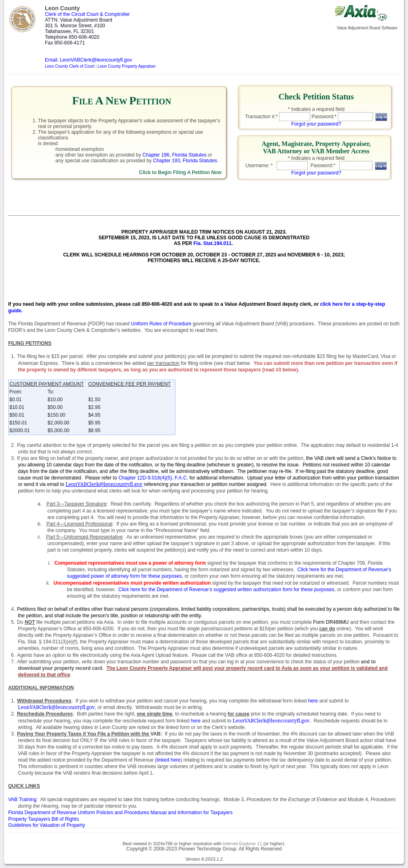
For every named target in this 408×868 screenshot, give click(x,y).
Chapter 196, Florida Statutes (174, 155)
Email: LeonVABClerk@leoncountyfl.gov (88, 60)
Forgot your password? (316, 124)
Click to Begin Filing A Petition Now (180, 172)
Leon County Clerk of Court (70, 66)
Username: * (259, 166)
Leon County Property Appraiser (126, 66)
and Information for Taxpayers (120, 813)
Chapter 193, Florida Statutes (185, 161)
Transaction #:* (262, 117)
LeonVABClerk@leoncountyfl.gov (57, 707)
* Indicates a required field (316, 109)
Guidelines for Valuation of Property (47, 825)
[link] (122, 134)
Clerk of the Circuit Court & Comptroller (87, 14)
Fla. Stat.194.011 (212, 243)
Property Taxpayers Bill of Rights (43, 819)
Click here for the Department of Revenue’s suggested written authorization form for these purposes (226, 590)
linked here (169, 760)
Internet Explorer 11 (243, 844)
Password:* (324, 117)
